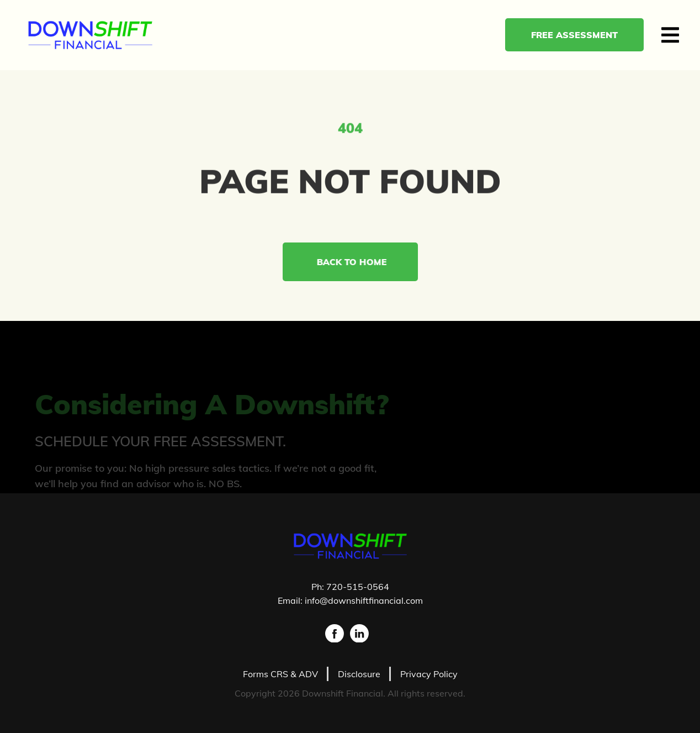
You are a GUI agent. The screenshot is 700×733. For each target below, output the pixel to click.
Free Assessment (580, 35)
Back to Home (355, 262)
